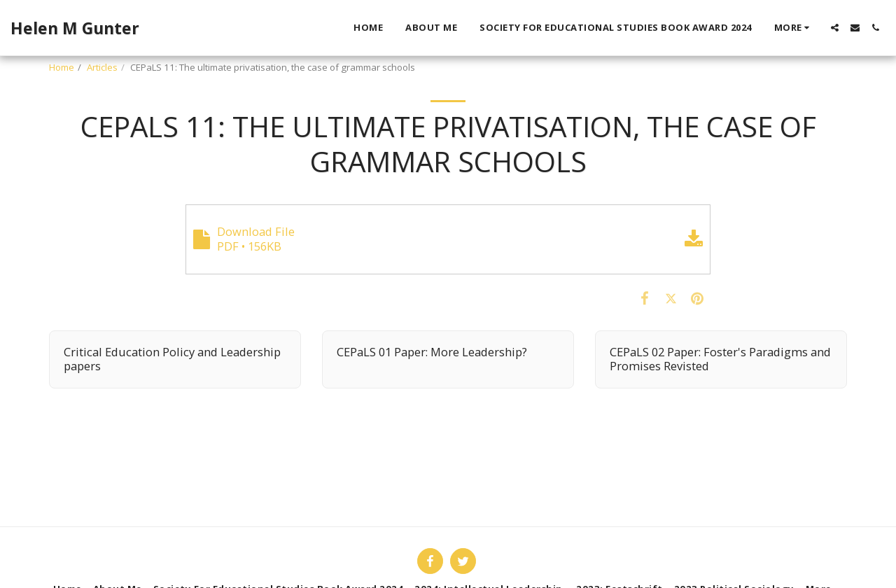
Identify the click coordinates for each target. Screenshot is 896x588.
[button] (835, 28)
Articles (102, 67)
